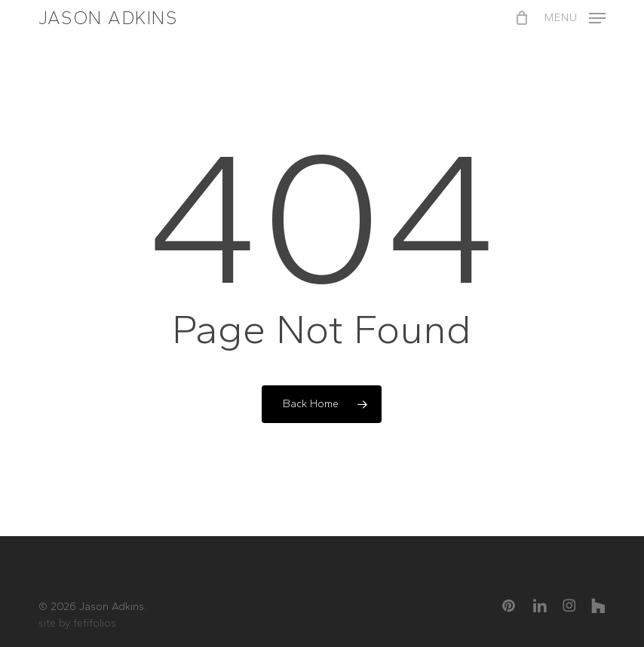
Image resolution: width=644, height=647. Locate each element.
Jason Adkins (108, 18)
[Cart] (522, 18)
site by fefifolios (77, 623)
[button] (575, 17)
